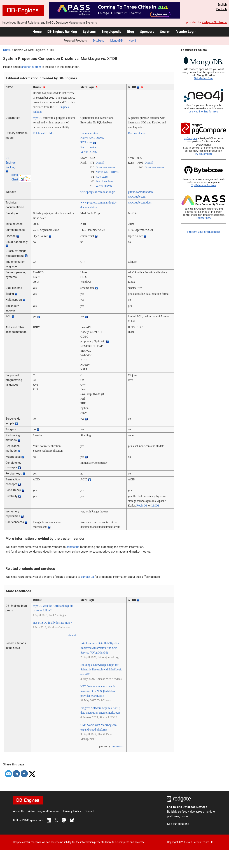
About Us (19, 811)
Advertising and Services (44, 811)
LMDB (156, 506)
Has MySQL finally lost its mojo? (52, 623)
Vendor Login (186, 32)
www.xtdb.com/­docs (140, 203)
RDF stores (102, 177)
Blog (131, 32)
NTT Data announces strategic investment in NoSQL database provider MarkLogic (98, 691)
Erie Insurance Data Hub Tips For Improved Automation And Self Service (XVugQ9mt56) (100, 648)
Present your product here (204, 232)
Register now (204, 218)
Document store (90, 133)
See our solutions (178, 824)
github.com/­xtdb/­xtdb (140, 192)
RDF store (86, 142)
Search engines (104, 181)
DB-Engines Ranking (62, 32)
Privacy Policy (72, 811)
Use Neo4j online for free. (204, 112)
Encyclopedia (112, 32)
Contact (89, 811)
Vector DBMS (89, 152)
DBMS (7, 50)
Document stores (105, 167)
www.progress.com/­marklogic (98, 192)
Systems (89, 32)
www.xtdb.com (137, 197)
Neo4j (132, 41)
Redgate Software (214, 22)
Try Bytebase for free (204, 185)
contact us (73, 547)
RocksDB (142, 506)
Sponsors (147, 32)
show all (72, 635)
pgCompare (190, 138)
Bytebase (98, 41)
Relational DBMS (43, 133)
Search (165, 32)
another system (31, 67)
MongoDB (116, 41)
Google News (117, 747)
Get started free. (204, 78)
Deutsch (221, 9)
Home (37, 32)
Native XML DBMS (92, 138)
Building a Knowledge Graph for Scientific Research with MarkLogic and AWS (101, 669)
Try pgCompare (204, 154)
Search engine (88, 147)
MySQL (38, 118)
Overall (100, 163)
